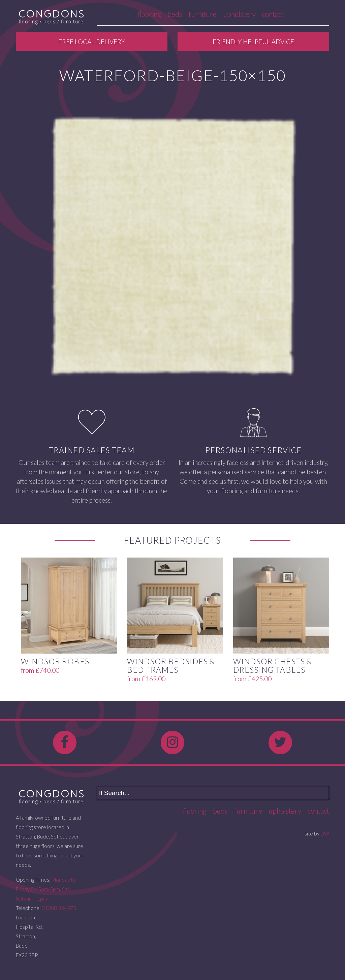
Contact (273, 14)
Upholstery (239, 14)
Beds (175, 14)
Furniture (203, 14)
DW (325, 833)
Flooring (149, 14)
